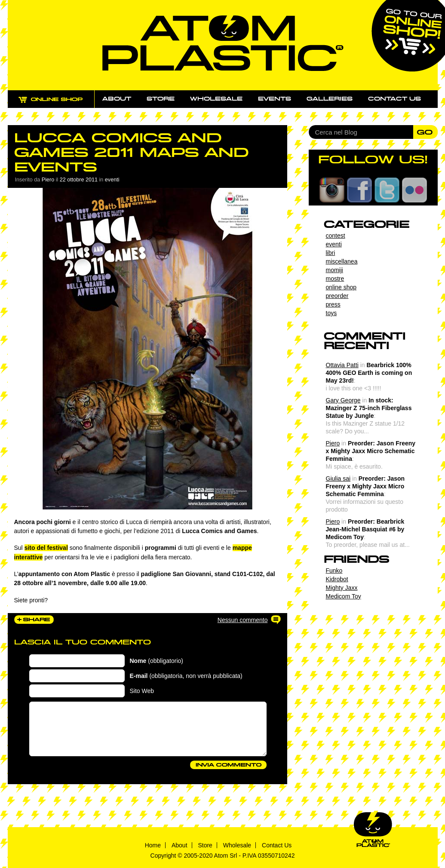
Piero (333, 443)
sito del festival (46, 548)
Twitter (387, 190)
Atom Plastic (223, 43)
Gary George (343, 400)
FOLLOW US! (373, 159)
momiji (335, 270)
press (333, 304)
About (117, 99)
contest (336, 236)
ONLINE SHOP (59, 104)
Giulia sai (338, 478)
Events (275, 99)
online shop (341, 287)
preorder (337, 296)
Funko (334, 570)
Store (161, 99)
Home (153, 845)
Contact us (394, 99)
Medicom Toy (344, 596)
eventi (112, 180)
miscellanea (342, 261)
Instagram (332, 190)
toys (331, 313)
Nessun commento (243, 620)
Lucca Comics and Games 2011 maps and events (131, 152)
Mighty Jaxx (342, 588)
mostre (335, 279)
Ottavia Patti (342, 365)
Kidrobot (337, 579)
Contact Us (277, 845)
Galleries (330, 99)
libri (331, 253)
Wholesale (216, 99)
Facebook (359, 190)
